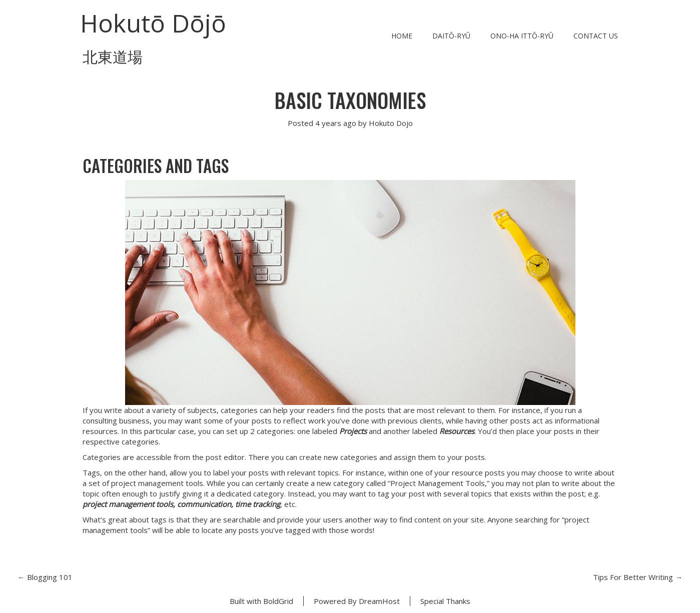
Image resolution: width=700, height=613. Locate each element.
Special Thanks (445, 601)
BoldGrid (278, 601)
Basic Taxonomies (350, 100)
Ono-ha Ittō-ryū (522, 36)
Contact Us (596, 36)
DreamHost (379, 601)
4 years (328, 123)
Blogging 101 (45, 577)
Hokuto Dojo (391, 123)
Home (402, 36)
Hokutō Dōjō (153, 23)
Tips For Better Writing (638, 577)
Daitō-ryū (451, 36)
